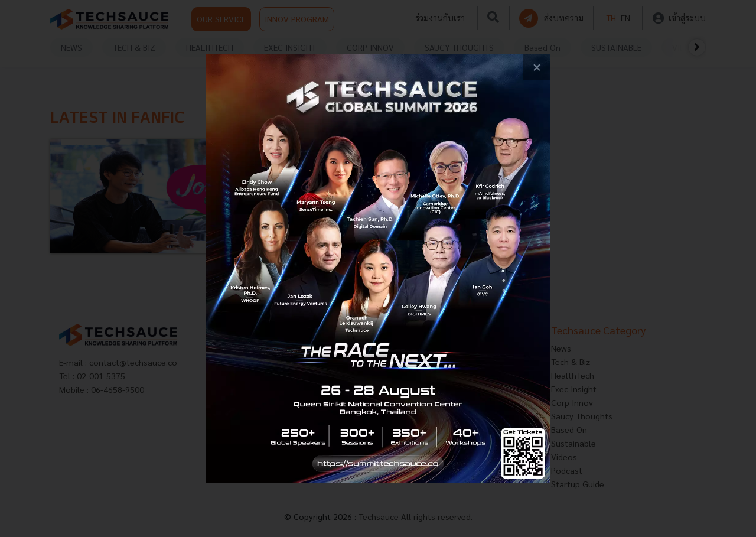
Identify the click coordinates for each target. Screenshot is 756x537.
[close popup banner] (537, 67)
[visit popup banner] (378, 268)
